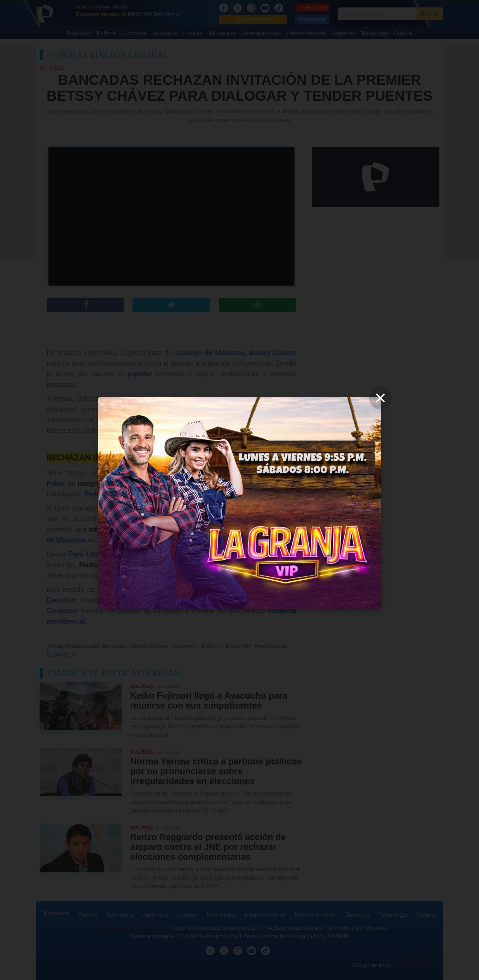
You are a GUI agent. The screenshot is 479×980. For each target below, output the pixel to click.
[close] (380, 398)
